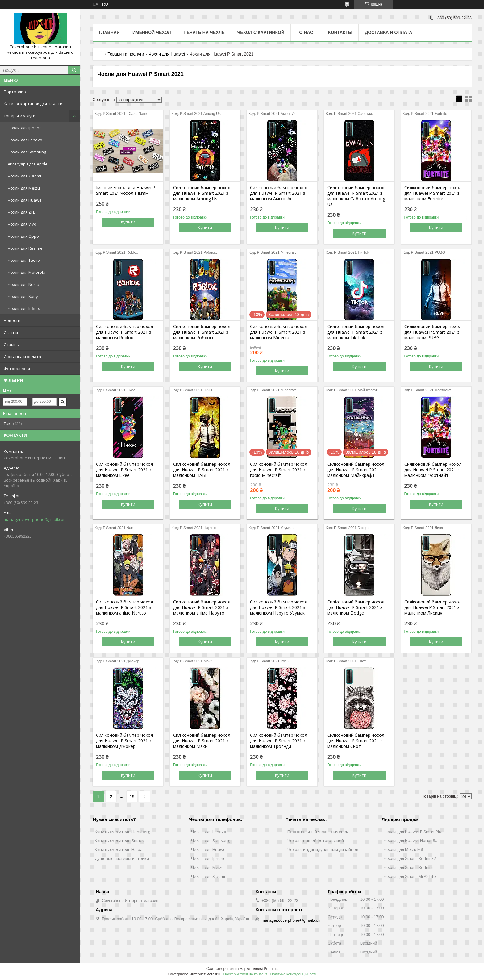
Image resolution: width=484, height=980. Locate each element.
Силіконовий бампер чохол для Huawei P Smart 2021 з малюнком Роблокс (202, 332)
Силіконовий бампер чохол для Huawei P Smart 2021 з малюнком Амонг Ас (279, 193)
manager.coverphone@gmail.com (35, 519)
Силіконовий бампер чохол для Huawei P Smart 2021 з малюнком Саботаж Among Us (356, 196)
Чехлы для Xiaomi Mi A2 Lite (410, 876)
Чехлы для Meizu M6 (403, 849)
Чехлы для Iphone (208, 858)
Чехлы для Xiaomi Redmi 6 (409, 867)
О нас (306, 32)
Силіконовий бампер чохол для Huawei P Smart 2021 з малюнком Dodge (356, 607)
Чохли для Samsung (27, 152)
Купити (128, 222)
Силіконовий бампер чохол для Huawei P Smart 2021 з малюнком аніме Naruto (125, 607)
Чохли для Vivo (22, 224)
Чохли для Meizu (24, 188)
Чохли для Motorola (27, 272)
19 (132, 797)
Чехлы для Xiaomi (208, 876)
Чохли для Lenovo (25, 140)
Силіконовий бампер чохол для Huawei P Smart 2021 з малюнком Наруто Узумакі (279, 607)
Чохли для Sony (23, 296)
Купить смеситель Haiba (119, 849)
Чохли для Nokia (23, 284)
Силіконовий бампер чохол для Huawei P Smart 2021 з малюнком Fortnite (433, 193)
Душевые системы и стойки (122, 858)
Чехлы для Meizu (207, 867)
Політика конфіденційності (293, 974)
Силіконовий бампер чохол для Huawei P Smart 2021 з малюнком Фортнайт (433, 470)
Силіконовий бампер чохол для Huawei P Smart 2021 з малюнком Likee (125, 470)
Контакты (340, 32)
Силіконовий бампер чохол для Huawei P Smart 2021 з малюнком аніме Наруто (202, 607)
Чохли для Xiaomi (24, 176)
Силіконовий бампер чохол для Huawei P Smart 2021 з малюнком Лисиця (433, 607)
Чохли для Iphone (25, 128)
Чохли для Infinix (24, 308)
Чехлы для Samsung (211, 840)
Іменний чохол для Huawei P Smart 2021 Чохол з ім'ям (126, 190)
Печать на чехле (204, 32)
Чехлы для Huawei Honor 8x (410, 840)
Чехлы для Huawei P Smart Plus (414, 832)
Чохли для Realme (25, 248)
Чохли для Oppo (23, 236)
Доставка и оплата (22, 357)
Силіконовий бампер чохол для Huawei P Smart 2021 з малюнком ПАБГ (202, 470)
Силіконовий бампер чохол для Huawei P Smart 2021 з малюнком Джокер (125, 741)
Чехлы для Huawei (209, 849)
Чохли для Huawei (25, 200)
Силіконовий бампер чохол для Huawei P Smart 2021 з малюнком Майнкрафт (356, 470)
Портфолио (15, 92)
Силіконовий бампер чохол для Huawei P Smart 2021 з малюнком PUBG (433, 332)
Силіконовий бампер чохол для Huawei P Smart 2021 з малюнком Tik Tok (356, 332)
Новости (12, 320)
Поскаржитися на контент (245, 974)
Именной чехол (152, 32)
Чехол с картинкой (261, 32)
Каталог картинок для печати (33, 104)
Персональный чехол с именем (318, 832)
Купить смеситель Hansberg (122, 832)
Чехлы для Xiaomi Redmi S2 (410, 858)
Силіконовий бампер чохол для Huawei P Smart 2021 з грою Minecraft (279, 470)
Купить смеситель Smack (119, 840)
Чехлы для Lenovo (209, 832)
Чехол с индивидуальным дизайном (323, 849)
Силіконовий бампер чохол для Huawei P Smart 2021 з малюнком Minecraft (279, 332)
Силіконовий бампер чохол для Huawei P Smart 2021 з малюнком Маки (202, 741)
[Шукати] (74, 70)
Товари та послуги (126, 54)
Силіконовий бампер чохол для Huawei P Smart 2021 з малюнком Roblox (125, 332)
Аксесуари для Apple (28, 164)
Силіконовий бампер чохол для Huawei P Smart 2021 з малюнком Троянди (279, 741)
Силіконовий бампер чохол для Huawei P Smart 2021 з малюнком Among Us (202, 193)
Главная (109, 32)
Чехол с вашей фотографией (316, 840)
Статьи (11, 332)
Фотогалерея (17, 369)
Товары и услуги (20, 116)
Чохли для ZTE (21, 212)
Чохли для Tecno (24, 260)
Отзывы (12, 344)
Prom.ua (271, 969)
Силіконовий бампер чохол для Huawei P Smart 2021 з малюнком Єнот (356, 741)
